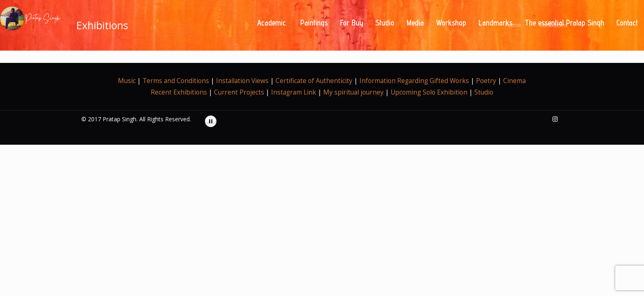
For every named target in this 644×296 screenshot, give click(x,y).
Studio (484, 92)
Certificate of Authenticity (315, 81)
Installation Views (242, 81)
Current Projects (239, 92)
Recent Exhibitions (180, 92)
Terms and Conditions (176, 81)
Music (127, 81)
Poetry (486, 81)
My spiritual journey (353, 92)
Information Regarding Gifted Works (414, 81)
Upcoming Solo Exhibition (429, 92)
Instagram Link (294, 92)
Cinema (514, 81)
